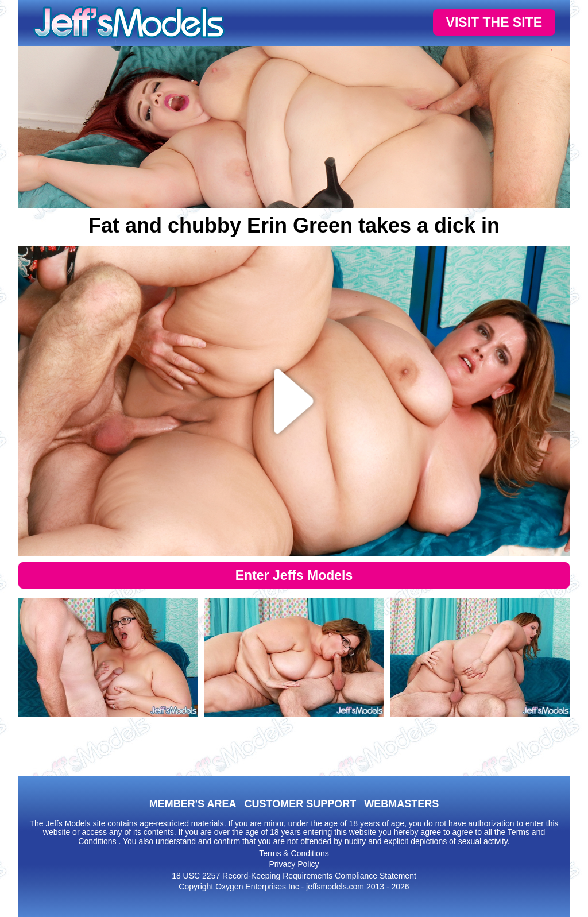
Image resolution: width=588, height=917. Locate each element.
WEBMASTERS (401, 804)
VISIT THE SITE (494, 22)
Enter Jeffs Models (294, 575)
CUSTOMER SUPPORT (300, 804)
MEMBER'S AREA (193, 804)
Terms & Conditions (294, 853)
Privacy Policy (294, 864)
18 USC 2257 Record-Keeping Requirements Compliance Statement (294, 876)
